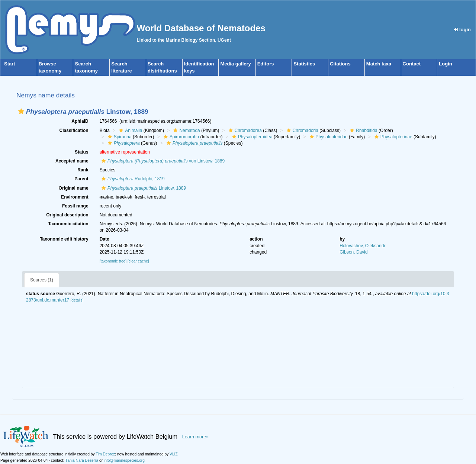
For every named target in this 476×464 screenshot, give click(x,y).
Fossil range (75, 206)
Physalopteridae (328, 137)
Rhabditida (363, 130)
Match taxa (379, 64)
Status (82, 152)
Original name (74, 188)
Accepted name (72, 161)
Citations (340, 64)
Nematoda (186, 130)
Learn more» (196, 437)
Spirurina (119, 137)
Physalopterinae (393, 137)
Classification (74, 130)
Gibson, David (353, 252)
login (462, 30)
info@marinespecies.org (124, 460)
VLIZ (174, 454)
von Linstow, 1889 (162, 161)
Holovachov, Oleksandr (362, 246)
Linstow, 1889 (143, 188)
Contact (412, 64)
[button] (21, 111)
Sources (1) (42, 280)
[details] (77, 300)
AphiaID (80, 121)
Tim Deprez (105, 454)
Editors (266, 64)
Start (10, 64)
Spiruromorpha (180, 137)
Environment (75, 197)
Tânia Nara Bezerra (82, 460)
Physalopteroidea (251, 137)
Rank (83, 170)
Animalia (130, 130)
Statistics (304, 64)
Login (445, 64)
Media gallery (235, 64)
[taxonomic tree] (113, 261)
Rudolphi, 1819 (132, 179)
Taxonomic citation (68, 224)
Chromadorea (244, 130)
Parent (81, 179)
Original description (67, 215)
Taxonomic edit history (64, 239)
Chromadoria (302, 130)
